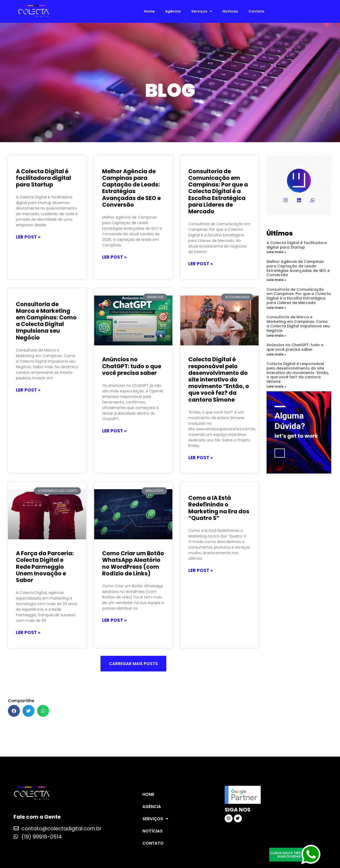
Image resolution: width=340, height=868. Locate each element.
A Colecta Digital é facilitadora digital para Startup (43, 178)
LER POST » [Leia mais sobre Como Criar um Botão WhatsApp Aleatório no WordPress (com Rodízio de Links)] (114, 620)
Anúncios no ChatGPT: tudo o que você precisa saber (132, 366)
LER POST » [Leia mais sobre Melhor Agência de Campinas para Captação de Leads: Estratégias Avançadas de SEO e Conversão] (114, 257)
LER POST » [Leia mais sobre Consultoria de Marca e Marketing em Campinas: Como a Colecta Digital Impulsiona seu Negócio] (28, 390)
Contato (256, 11)
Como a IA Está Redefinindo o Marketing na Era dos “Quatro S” (219, 508)
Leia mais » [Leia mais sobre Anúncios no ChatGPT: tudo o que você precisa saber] (276, 354)
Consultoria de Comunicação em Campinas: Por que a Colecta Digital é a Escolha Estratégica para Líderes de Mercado (218, 191)
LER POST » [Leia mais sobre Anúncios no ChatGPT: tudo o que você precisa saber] (114, 431)
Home (149, 11)
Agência (173, 11)
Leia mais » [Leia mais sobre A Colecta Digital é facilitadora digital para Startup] (276, 252)
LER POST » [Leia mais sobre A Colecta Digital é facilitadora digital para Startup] (28, 237)
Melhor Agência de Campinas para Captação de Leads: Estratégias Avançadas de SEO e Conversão (131, 188)
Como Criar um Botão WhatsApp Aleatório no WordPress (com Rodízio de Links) (133, 563)
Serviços (202, 11)
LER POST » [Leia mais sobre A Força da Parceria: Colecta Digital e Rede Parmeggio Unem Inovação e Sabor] (28, 633)
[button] (133, 664)
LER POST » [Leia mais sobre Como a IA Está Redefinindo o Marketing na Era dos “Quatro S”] (200, 571)
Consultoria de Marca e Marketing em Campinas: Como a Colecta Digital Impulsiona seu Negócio (46, 321)
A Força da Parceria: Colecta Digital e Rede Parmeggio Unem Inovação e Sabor (45, 567)
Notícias (230, 11)
